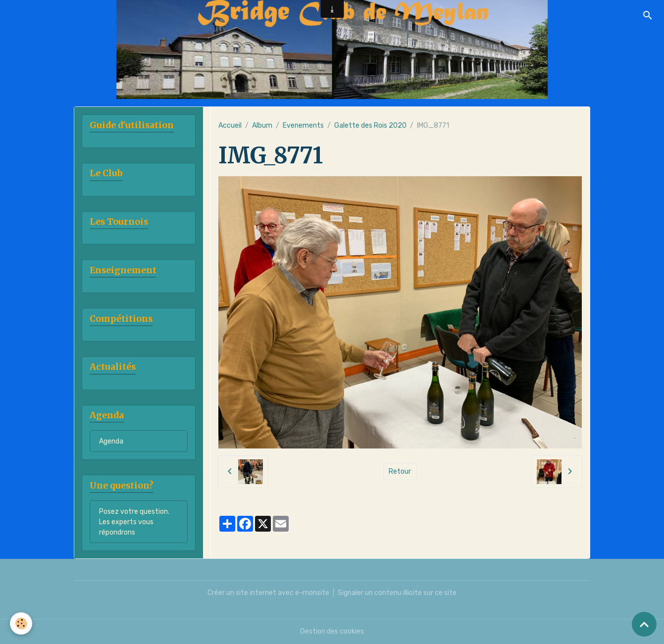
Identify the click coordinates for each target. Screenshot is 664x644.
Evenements (303, 125)
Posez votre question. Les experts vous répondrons (134, 522)
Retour (400, 471)
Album (262, 125)
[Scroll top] (644, 624)
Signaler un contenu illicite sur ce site (397, 593)
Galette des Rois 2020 (370, 125)
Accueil (230, 125)
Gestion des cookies (332, 631)
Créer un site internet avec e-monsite (268, 593)
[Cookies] (21, 623)
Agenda (111, 441)
